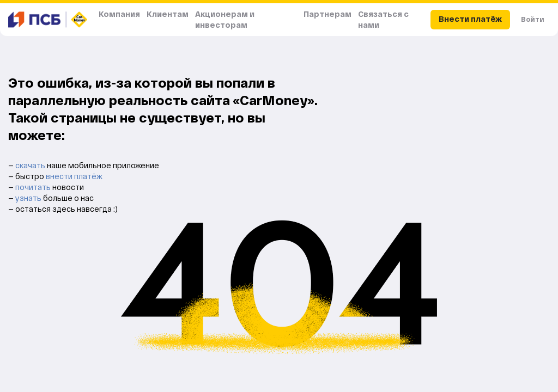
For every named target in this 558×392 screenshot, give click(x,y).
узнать (29, 198)
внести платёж (74, 176)
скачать (31, 165)
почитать (34, 187)
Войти (533, 19)
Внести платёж (470, 19)
